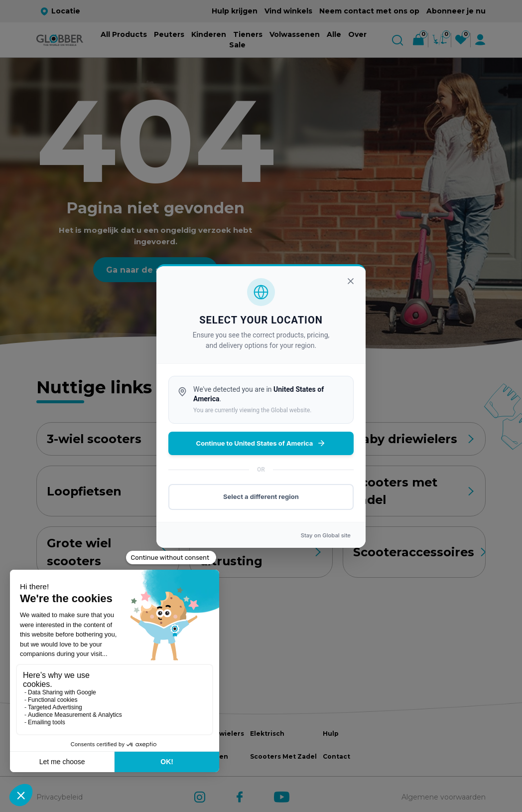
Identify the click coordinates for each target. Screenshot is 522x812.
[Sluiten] (351, 281)
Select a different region (261, 496)
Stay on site (326, 535)
